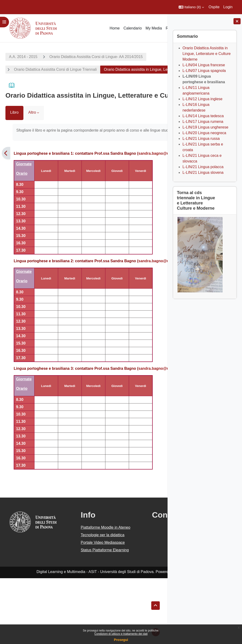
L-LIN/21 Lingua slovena (203, 172)
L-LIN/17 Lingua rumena (203, 122)
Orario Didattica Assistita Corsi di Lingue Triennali (55, 69)
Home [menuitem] (115, 28)
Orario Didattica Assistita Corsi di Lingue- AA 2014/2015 (96, 57)
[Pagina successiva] (162, 179)
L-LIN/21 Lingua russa (201, 139)
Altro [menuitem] (32, 133)
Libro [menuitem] (14, 133)
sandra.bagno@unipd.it (36, 185)
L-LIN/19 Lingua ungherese (205, 127)
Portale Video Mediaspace (73, 600)
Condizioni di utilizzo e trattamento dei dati (121, 634)
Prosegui (121, 640)
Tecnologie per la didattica (76, 587)
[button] (191, 7)
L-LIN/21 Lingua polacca (203, 167)
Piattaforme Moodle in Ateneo (80, 573)
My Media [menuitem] (154, 28)
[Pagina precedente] (6, 179)
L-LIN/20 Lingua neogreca (204, 133)
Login (228, 7)
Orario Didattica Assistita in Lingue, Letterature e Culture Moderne (207, 54)
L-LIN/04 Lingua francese (204, 65)
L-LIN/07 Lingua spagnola (204, 71)
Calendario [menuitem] (132, 28)
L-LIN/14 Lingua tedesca (203, 116)
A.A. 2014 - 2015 (23, 57)
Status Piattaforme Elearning (77, 613)
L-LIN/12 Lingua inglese (202, 99)
